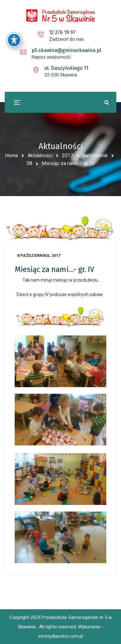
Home (12, 156)
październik (95, 156)
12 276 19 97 (62, 32)
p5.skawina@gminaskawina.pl (66, 50)
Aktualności (40, 156)
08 (29, 163)
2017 (68, 156)
